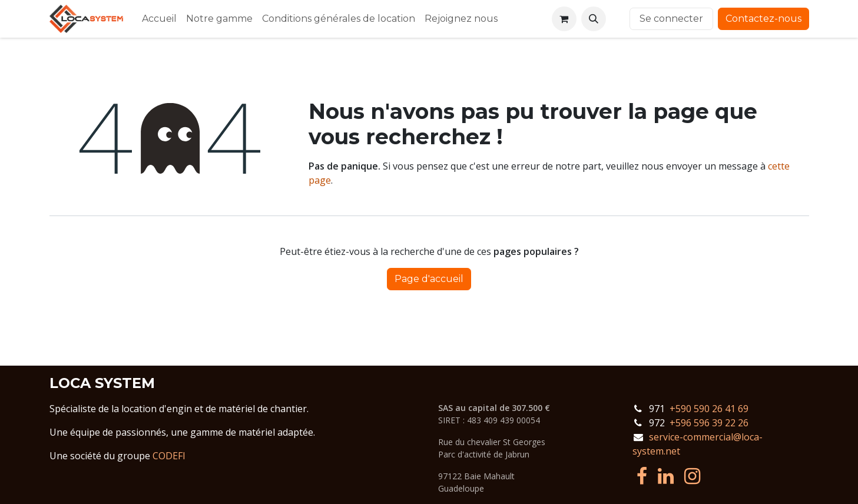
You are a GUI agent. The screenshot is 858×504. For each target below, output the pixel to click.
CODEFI (169, 456)
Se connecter (671, 19)
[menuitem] (159, 19)
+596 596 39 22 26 (709, 423)
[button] (594, 19)
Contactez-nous (763, 19)
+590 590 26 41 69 (709, 409)
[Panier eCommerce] (564, 19)
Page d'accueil (429, 279)
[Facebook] (642, 476)
